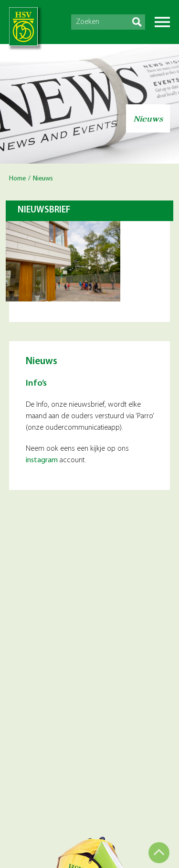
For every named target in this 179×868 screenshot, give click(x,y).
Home (17, 179)
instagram (42, 460)
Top (159, 853)
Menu (162, 22)
